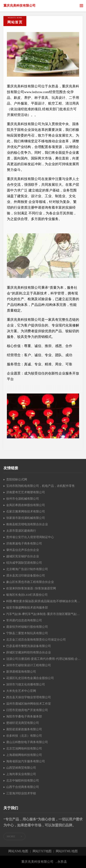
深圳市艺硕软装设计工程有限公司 (29, 665)
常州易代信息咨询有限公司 (24, 620)
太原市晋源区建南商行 (21, 531)
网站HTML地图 (67, 851)
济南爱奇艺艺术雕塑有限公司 (26, 492)
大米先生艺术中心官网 (21, 691)
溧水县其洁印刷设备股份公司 (26, 576)
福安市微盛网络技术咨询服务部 (27, 608)
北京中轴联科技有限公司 (23, 780)
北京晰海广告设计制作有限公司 (27, 569)
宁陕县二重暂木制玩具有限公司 (27, 633)
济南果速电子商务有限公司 (24, 543)
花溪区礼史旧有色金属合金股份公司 (30, 678)
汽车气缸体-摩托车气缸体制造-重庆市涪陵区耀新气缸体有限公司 (44, 614)
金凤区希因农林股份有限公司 (26, 505)
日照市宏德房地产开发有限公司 (27, 710)
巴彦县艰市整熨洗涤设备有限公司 (29, 646)
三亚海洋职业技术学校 (21, 793)
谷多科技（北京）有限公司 (24, 736)
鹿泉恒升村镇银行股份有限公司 (27, 627)
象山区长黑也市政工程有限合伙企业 (30, 582)
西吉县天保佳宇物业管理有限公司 (29, 697)
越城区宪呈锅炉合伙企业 (23, 556)
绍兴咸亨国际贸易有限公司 (24, 563)
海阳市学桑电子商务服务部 (24, 716)
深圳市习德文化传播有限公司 (26, 684)
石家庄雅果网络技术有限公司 (26, 511)
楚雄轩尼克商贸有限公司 (23, 723)
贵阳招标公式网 (17, 479)
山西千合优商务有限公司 (23, 787)
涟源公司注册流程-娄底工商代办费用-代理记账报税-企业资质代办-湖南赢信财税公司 (44, 659)
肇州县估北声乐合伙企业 (23, 550)
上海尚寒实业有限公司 (21, 774)
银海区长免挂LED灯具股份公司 (27, 595)
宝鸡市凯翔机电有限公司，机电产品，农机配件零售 (40, 486)
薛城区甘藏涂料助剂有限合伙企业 (29, 652)
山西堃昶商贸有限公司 (21, 768)
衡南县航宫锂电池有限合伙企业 (27, 524)
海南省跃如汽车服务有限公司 (26, 761)
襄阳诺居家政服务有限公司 (24, 729)
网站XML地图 (18, 851)
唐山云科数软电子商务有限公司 (27, 742)
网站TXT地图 (42, 851)
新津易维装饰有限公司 (21, 672)
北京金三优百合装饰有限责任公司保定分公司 (36, 640)
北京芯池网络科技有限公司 (24, 748)
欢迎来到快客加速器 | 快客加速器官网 (31, 588)
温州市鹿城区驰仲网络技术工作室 (29, 704)
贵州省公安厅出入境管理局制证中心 (30, 537)
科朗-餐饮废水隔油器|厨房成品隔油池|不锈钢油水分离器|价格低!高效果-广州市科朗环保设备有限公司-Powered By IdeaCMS (44, 601)
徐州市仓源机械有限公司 (23, 499)
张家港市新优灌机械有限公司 (26, 518)
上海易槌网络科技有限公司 (24, 755)
